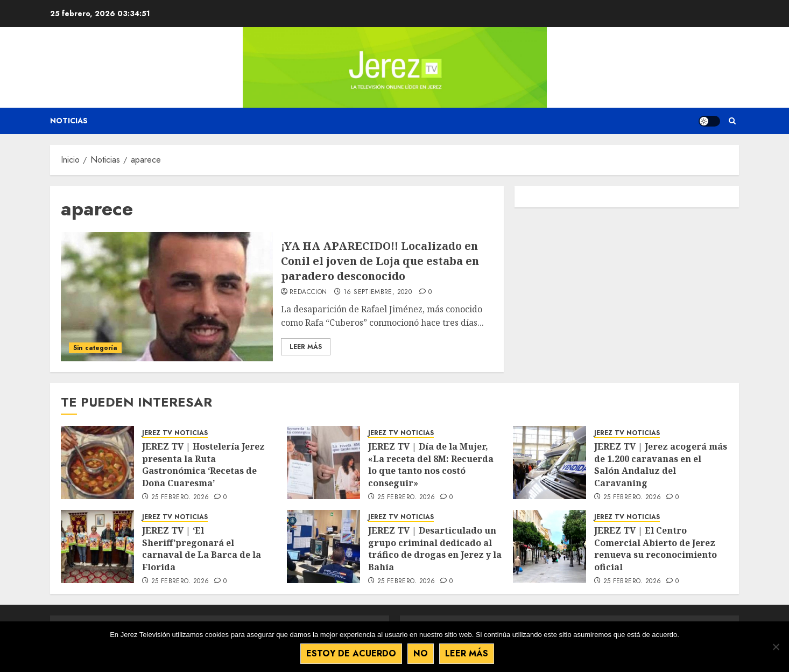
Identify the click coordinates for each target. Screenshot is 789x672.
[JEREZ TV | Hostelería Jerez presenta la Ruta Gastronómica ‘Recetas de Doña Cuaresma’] (97, 463)
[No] (776, 647)
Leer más (467, 653)
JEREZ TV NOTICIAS (175, 433)
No (421, 653)
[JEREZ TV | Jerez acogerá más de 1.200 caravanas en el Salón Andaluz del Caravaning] (550, 463)
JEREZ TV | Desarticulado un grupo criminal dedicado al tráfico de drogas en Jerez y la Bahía (435, 548)
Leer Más (306, 347)
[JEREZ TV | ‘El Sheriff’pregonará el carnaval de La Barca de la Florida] (97, 547)
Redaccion (308, 292)
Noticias (69, 121)
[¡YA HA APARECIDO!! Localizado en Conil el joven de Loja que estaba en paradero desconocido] (167, 297)
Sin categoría (95, 348)
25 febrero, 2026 (180, 498)
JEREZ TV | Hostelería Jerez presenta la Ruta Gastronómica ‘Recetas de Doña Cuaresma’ (203, 464)
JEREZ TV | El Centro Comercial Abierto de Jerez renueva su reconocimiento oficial (656, 548)
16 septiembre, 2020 (378, 292)
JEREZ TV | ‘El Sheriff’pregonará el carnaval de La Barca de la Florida (202, 548)
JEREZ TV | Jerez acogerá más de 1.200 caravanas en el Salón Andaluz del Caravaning (661, 464)
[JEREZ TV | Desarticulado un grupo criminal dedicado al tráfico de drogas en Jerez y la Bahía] (323, 547)
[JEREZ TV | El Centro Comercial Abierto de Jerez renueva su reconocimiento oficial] (550, 547)
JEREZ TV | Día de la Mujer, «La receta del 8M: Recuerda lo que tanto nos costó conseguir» (431, 464)
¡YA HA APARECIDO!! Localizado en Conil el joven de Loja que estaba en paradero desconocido (380, 261)
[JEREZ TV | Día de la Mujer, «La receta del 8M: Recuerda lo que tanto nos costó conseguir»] (323, 463)
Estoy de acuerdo (351, 653)
